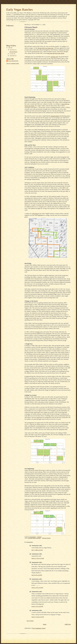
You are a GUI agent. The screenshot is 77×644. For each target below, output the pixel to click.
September (12, 56)
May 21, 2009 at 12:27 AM (37, 550)
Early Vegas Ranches (20, 10)
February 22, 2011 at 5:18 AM (38, 558)
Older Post (68, 624)
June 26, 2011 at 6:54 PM (37, 575)
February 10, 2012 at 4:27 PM (38, 617)
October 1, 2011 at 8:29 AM (37, 606)
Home (45, 624)
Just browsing (13, 61)
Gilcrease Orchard (46, 538)
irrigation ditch (55, 116)
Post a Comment (30, 621)
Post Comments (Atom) (39, 628)
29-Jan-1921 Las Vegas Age (46, 48)
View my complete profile (13, 63)
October (12, 54)
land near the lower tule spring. (56, 53)
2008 (9, 48)
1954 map (35, 214)
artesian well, (54, 57)
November (12, 50)
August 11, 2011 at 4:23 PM (37, 588)
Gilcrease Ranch (13, 52)
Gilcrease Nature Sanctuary (35, 538)
